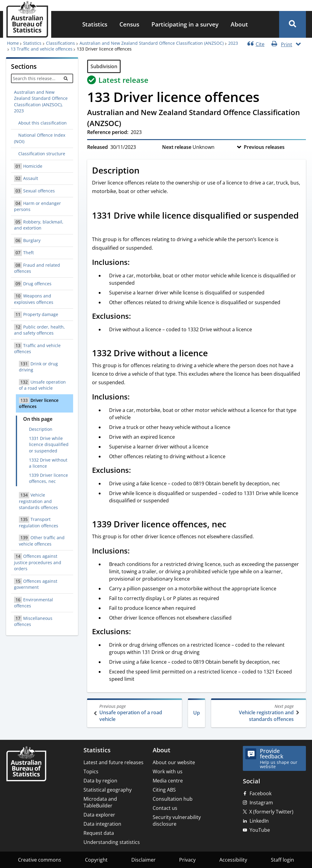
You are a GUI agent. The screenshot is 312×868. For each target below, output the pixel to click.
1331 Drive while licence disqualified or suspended (49, 445)
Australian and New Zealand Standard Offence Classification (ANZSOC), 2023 (41, 101)
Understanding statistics (112, 842)
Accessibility (233, 860)
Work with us (168, 771)
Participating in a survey (185, 24)
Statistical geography (108, 790)
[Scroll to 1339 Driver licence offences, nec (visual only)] (233, 525)
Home (13, 43)
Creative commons (40, 860)
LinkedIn (259, 821)
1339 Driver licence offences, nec (48, 478)
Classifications (60, 43)
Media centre (168, 781)
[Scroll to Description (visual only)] (146, 171)
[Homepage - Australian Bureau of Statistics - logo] (27, 19)
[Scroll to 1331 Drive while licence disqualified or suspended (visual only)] (99, 228)
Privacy (187, 860)
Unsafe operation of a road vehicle (135, 713)
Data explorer (99, 815)
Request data (99, 833)
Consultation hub (173, 799)
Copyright (96, 860)
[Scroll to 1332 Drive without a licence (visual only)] (214, 354)
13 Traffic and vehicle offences (42, 49)
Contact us (165, 808)
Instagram (261, 803)
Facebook (261, 793)
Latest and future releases (113, 762)
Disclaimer (144, 860)
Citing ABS (164, 790)
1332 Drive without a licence (48, 463)
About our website (174, 762)
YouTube (260, 830)
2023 (233, 43)
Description (41, 429)
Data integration (102, 824)
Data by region (100, 781)
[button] (292, 24)
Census (129, 24)
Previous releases (264, 147)
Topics (91, 771)
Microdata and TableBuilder (100, 802)
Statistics (95, 24)
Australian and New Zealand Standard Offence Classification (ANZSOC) (152, 43)
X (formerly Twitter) (271, 812)
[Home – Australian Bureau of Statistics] (26, 764)
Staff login (282, 860)
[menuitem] (95, 25)
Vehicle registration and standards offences (258, 713)
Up (197, 713)
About (239, 24)
